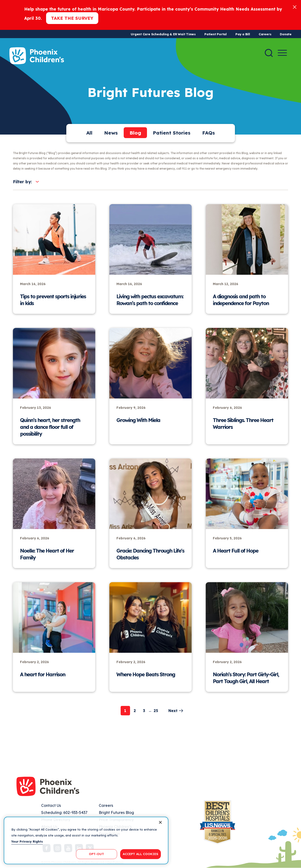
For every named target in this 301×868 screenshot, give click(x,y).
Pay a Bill (243, 34)
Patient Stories (172, 133)
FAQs (209, 133)
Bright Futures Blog (116, 812)
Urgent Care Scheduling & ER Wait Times (163, 34)
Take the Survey (72, 18)
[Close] (295, 7)
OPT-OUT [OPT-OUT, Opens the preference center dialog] (96, 854)
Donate (286, 34)
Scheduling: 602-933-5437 (64, 812)
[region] (86, 840)
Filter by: (22, 182)
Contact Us (51, 805)
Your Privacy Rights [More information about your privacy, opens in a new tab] (27, 841)
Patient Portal (216, 34)
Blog (135, 133)
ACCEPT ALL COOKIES (141, 854)
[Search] (269, 53)
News (111, 133)
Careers (265, 34)
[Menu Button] (282, 53)
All (89, 133)
